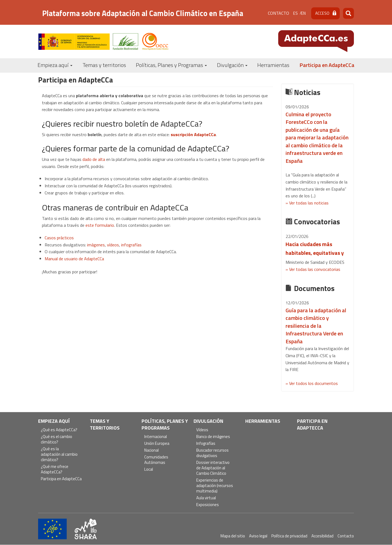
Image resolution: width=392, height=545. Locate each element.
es (295, 13)
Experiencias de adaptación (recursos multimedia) (215, 486)
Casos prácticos (59, 238)
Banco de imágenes (213, 437)
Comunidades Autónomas (156, 460)
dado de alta (94, 159)
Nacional (151, 450)
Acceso (322, 13)
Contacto (278, 13)
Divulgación (232, 65)
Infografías (206, 444)
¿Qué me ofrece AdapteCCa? (55, 469)
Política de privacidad (289, 536)
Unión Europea (157, 444)
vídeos (113, 245)
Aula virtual (206, 498)
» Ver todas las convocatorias (313, 269)
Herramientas (273, 65)
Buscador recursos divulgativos (212, 453)
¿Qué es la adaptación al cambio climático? (59, 454)
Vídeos (202, 430)
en (303, 13)
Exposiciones (208, 505)
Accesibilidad (322, 536)
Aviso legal (258, 536)
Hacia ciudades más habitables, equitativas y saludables (315, 253)
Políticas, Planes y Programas (171, 65)
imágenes (96, 245)
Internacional (156, 437)
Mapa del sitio (233, 536)
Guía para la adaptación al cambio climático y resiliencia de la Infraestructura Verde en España (316, 326)
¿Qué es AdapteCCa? (59, 430)
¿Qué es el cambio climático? (56, 440)
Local (149, 469)
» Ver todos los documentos (312, 383)
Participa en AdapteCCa (327, 65)
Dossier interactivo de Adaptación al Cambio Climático (213, 468)
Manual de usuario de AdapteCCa (74, 259)
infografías (131, 245)
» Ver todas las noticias (307, 203)
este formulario (100, 225)
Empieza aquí (55, 65)
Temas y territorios (104, 65)
